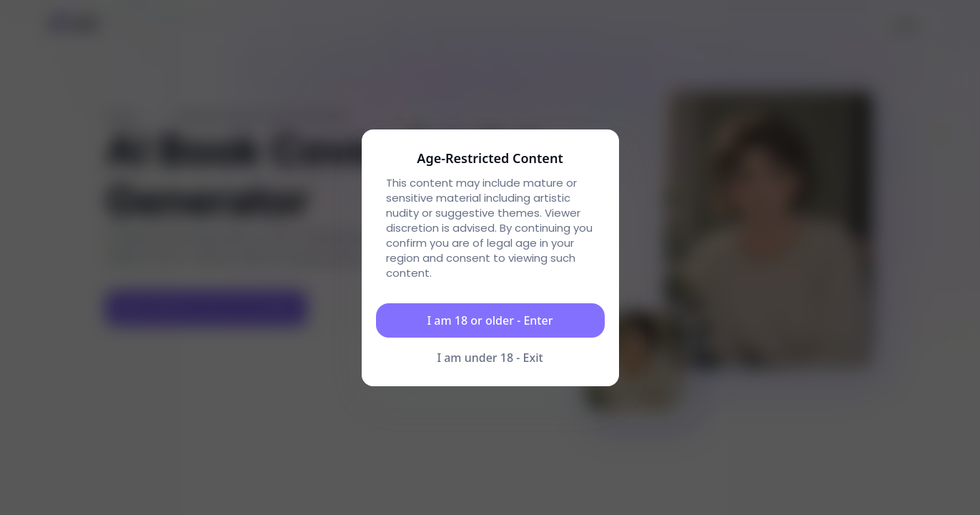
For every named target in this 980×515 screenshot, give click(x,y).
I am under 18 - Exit (490, 358)
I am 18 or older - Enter (490, 320)
